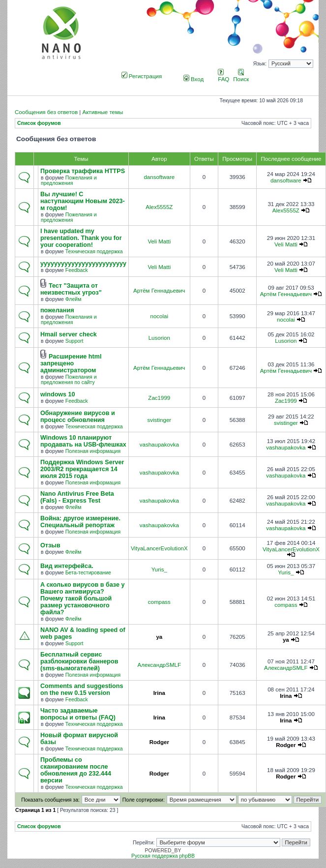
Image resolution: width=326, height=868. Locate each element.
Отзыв (50, 545)
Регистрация (142, 76)
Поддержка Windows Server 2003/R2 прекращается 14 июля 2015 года (82, 469)
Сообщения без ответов (46, 112)
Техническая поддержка (94, 252)
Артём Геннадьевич (159, 291)
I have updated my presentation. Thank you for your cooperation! (81, 238)
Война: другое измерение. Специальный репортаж (80, 522)
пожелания (57, 310)
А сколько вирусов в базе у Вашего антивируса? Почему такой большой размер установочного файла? (82, 599)
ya (159, 637)
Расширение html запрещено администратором (71, 363)
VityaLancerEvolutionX (159, 548)
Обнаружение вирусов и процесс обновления (78, 417)
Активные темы (103, 112)
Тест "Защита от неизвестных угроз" (71, 289)
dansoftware (159, 177)
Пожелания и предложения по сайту (69, 380)
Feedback (77, 270)
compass (159, 602)
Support (74, 341)
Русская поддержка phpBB (163, 856)
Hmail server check (69, 334)
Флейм (74, 299)
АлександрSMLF (159, 665)
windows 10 (58, 394)
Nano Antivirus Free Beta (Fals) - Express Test (77, 497)
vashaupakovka (159, 445)
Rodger (159, 742)
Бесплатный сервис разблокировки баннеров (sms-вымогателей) (79, 661)
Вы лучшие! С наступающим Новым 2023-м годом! (83, 201)
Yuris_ (159, 569)
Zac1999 (159, 398)
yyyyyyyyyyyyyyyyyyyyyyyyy (83, 264)
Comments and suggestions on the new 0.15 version (82, 689)
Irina (159, 693)
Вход (193, 79)
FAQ (223, 76)
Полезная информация (93, 451)
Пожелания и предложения (69, 180)
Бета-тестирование (88, 573)
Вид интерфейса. (67, 566)
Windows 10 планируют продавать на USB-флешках (83, 441)
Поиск (241, 76)
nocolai (160, 316)
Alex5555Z (159, 207)
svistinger (159, 420)
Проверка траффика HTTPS (83, 171)
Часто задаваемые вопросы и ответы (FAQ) (78, 714)
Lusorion (159, 338)
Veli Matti (159, 241)
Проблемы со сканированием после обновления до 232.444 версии (76, 770)
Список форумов (39, 123)
